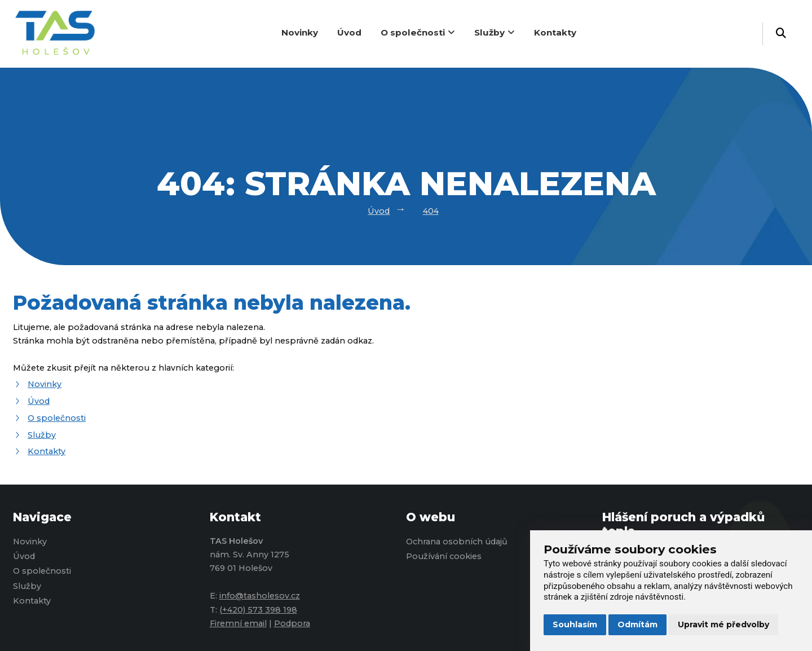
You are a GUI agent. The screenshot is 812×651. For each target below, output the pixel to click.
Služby (495, 32)
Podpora (292, 623)
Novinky (300, 32)
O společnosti (418, 32)
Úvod (349, 32)
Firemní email (238, 623)
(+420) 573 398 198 (258, 610)
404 (431, 211)
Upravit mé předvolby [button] (723, 624)
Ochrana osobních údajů (457, 542)
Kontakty (555, 32)
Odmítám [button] (637, 624)
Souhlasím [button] (575, 624)
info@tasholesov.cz (260, 596)
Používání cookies (444, 556)
